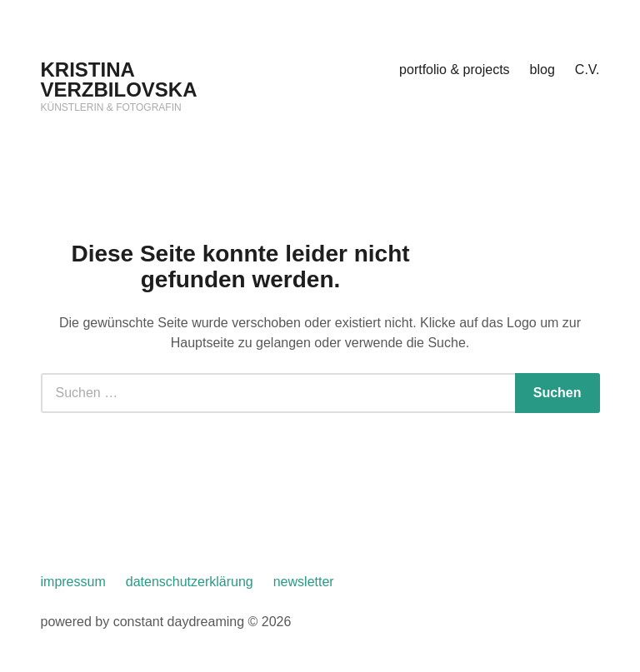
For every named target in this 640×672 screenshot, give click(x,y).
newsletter (304, 582)
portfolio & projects (455, 70)
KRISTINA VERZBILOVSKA (119, 80)
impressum (73, 582)
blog (542, 70)
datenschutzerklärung (190, 582)
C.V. (587, 70)
